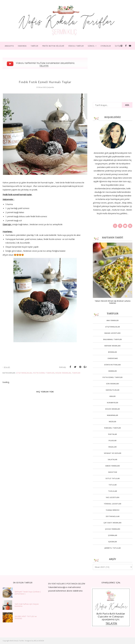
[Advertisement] (22, 477)
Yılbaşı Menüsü (113, 510)
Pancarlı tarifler (113, 428)
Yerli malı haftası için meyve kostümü (27, 605)
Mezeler (113, 422)
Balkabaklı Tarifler (113, 340)
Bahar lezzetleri (113, 333)
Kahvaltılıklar (113, 390)
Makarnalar (113, 415)
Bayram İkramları (113, 346)
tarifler (76, 373)
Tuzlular (113, 491)
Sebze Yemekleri (113, 466)
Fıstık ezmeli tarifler (44, 373)
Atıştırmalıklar (24, 373)
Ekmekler (113, 371)
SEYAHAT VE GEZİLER (113, 453)
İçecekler (113, 542)
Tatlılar (113, 485)
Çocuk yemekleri (113, 529)
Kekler (113, 396)
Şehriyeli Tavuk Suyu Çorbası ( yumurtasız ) (28, 593)
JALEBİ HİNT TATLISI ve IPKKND (26, 617)
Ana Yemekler (113, 321)
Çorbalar (113, 535)
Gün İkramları (113, 384)
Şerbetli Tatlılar (113, 548)
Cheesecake (113, 358)
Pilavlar (113, 441)
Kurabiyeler (113, 403)
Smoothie (113, 472)
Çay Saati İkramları (113, 523)
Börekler (113, 352)
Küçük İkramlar (63, 373)
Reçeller (113, 447)
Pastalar (113, 434)
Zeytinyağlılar (113, 516)
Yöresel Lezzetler (113, 504)
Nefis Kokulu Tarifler (17, 641)
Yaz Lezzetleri (113, 498)
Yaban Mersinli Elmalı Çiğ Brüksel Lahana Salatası (113, 302)
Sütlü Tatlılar (113, 479)
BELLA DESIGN (39, 641)
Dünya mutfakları (113, 365)
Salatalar (113, 460)
